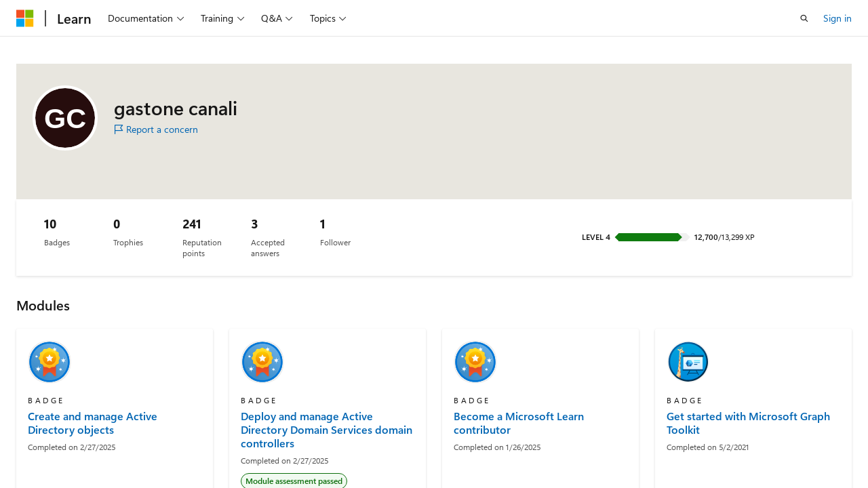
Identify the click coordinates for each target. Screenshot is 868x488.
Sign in (837, 18)
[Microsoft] (25, 18)
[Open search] (804, 18)
